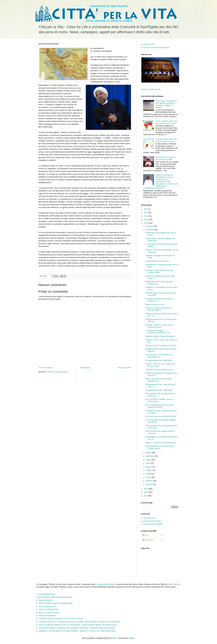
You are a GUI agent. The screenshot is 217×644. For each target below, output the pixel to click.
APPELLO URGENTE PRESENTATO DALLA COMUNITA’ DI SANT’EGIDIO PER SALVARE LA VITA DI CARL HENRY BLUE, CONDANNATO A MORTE (161, 182)
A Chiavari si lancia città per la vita (159, 370)
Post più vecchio (125, 368)
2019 (146, 209)
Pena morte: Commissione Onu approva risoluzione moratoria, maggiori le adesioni (166, 104)
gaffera (115, 638)
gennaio (149, 484)
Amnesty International (47, 616)
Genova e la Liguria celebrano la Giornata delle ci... (158, 309)
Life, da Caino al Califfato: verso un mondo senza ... (160, 400)
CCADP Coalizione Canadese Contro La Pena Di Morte (61, 619)
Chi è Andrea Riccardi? (48, 606)
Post (145, 535)
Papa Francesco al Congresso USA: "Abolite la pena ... (160, 447)
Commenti (148, 540)
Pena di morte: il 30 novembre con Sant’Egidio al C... (159, 356)
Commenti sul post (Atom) (57, 372)
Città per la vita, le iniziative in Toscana (161, 346)
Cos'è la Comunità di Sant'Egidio (156, 47)
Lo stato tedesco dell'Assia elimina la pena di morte (166, 140)
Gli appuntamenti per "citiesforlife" (159, 360)
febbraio (149, 481)
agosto (149, 460)
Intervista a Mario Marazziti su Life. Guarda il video (159, 271)
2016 (146, 220)
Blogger (132, 638)
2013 (146, 492)
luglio (148, 463)
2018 (146, 213)
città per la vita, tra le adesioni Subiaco (161, 416)
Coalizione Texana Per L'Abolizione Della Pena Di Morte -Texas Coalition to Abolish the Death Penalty (79, 622)
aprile (148, 474)
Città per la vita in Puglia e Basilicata (160, 336)
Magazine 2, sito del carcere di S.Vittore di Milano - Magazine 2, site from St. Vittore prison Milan (77, 631)
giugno (149, 467)
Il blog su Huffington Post (48, 609)
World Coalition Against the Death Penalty (55, 597)
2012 (146, 496)
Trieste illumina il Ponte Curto (157, 261)
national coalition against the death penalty (56, 603)
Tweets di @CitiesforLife (151, 89)
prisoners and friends (47, 594)
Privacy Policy (149, 44)
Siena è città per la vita (155, 304)
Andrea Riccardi (174, 584)
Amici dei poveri (150, 518)
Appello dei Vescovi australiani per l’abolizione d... (159, 283)
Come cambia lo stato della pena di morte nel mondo (166, 122)
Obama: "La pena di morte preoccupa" (161, 443)
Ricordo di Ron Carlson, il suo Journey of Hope (166, 158)
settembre (150, 456)
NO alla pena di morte (152, 521)
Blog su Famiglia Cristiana (49, 613)
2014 (146, 489)
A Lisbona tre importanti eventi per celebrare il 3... (159, 300)
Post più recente (46, 368)
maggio (149, 470)
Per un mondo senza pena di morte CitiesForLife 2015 (160, 406)
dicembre (150, 226)
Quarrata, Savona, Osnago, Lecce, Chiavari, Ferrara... (159, 326)
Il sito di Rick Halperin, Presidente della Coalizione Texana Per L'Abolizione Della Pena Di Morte (77, 628)
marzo (149, 477)
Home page (85, 368)
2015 (146, 223)
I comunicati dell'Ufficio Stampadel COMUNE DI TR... (158, 332)
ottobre (149, 453)
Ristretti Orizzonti (45, 600)
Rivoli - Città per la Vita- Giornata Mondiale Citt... (159, 380)
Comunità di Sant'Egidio (153, 524)
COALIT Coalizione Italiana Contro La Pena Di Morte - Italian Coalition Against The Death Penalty (78, 625)
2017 (146, 216)
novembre (150, 230)
